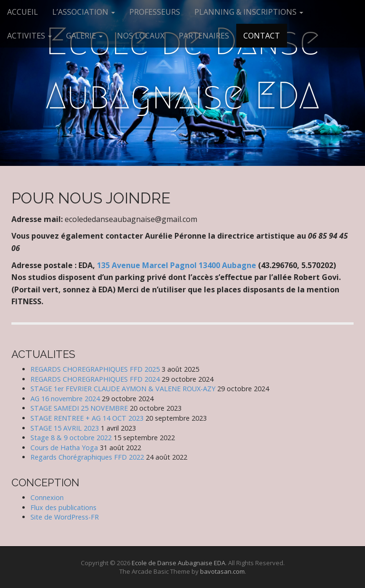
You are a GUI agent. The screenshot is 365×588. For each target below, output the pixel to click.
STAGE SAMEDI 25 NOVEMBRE (79, 408)
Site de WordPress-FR (65, 517)
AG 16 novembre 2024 (65, 399)
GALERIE (84, 36)
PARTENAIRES (204, 36)
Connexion (47, 497)
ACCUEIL (23, 12)
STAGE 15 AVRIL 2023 (65, 428)
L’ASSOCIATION (84, 12)
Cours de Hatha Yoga (64, 448)
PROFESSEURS (155, 12)
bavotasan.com (222, 571)
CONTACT (262, 36)
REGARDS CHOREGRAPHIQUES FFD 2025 (95, 369)
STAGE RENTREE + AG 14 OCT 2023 (87, 418)
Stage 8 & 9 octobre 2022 (71, 438)
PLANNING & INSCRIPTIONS (249, 12)
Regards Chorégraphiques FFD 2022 (87, 457)
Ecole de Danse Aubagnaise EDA (183, 68)
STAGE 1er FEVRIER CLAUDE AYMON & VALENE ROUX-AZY (123, 389)
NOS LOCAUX (141, 36)
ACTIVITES (29, 36)
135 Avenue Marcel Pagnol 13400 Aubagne (178, 265)
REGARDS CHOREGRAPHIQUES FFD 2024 (95, 379)
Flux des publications (63, 507)
